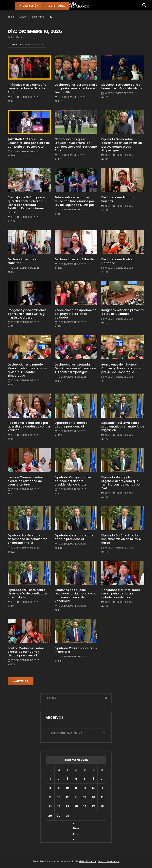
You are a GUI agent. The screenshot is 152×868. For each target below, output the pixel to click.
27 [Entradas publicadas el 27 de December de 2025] (93, 806)
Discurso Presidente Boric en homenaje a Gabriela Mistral (122, 87)
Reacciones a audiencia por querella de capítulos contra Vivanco (29, 427)
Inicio (11, 17)
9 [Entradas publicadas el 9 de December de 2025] (59, 788)
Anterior (21, 681)
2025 (23, 17)
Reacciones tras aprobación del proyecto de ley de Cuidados (75, 314)
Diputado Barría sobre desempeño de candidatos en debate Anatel (28, 539)
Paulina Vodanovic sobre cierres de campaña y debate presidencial (26, 652)
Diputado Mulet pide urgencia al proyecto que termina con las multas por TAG (121, 483)
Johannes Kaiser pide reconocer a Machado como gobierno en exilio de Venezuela (76, 596)
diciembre (38, 17)
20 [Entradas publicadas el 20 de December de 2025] (93, 797)
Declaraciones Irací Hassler (75, 259)
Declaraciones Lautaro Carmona (118, 261)
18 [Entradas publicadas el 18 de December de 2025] (76, 797)
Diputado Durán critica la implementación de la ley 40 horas (122, 539)
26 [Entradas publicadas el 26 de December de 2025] (85, 806)
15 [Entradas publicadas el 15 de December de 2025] (50, 797)
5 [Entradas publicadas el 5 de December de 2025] (85, 779)
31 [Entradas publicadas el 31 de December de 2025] (67, 816)
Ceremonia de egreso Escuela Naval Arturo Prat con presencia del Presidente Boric (76, 145)
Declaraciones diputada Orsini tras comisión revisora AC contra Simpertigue (75, 368)
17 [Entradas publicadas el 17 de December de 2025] (67, 797)
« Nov (76, 824)
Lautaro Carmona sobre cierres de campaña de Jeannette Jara (25, 481)
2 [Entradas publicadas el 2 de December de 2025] (59, 779)
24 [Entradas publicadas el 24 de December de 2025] (67, 806)
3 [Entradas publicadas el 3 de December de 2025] (67, 779)
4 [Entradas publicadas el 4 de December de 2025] (76, 779)
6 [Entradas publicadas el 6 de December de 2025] (93, 779)
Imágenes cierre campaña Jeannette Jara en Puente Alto (27, 88)
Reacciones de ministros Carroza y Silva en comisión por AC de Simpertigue (121, 368)
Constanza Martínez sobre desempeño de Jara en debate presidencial (121, 594)
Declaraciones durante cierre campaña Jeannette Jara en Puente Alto (76, 88)
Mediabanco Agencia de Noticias (99, 861)
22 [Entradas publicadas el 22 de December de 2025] (50, 806)
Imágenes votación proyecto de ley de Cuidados (123, 312)
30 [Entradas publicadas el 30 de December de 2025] (59, 816)
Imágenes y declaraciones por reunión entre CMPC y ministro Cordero (27, 314)
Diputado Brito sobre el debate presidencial (71, 425)
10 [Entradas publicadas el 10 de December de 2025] (67, 788)
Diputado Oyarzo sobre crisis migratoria (76, 650)
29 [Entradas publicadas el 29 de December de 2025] (50, 816)
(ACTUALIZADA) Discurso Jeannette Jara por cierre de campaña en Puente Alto (29, 143)
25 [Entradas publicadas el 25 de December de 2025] (76, 806)
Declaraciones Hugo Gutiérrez (22, 261)
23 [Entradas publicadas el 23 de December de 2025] (59, 806)
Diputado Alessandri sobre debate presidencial (74, 537)
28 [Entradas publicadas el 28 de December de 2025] (102, 806)
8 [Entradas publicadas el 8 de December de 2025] (50, 788)
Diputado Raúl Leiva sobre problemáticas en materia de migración (123, 427)
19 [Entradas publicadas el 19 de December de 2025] (85, 797)
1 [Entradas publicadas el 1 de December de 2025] (50, 779)
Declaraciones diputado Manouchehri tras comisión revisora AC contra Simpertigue (27, 370)
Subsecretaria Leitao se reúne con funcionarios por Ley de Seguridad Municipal (74, 201)
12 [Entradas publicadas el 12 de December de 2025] (85, 788)
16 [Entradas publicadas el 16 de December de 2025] (59, 797)
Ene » (76, 835)
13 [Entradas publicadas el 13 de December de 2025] (93, 788)
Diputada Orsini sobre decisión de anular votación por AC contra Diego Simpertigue (122, 145)
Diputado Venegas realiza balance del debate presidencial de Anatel (73, 481)
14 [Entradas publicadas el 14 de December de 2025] (102, 788)
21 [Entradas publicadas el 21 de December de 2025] (102, 797)
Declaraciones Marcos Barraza (118, 199)
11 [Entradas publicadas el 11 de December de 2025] (76, 788)
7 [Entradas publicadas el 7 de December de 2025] (102, 779)
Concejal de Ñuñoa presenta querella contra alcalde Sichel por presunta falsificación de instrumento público (29, 205)
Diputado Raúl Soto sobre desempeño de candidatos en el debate (28, 594)
